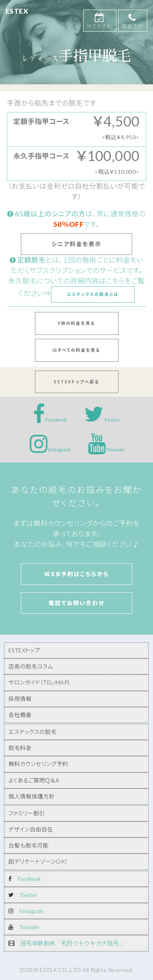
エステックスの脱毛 (33, 732)
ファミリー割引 (27, 813)
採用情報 (20, 699)
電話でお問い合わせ (76, 603)
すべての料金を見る (76, 350)
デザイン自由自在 (31, 829)
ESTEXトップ (24, 650)
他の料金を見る (76, 323)
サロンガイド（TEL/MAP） (40, 682)
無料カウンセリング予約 (38, 764)
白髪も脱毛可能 (29, 845)
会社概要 (20, 715)
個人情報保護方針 (32, 796)
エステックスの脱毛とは (93, 294)
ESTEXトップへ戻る (76, 382)
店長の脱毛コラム (31, 666)
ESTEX (17, 11)
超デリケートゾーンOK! (38, 861)
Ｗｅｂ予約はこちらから (77, 574)
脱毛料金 (20, 748)
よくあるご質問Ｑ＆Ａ (34, 780)
